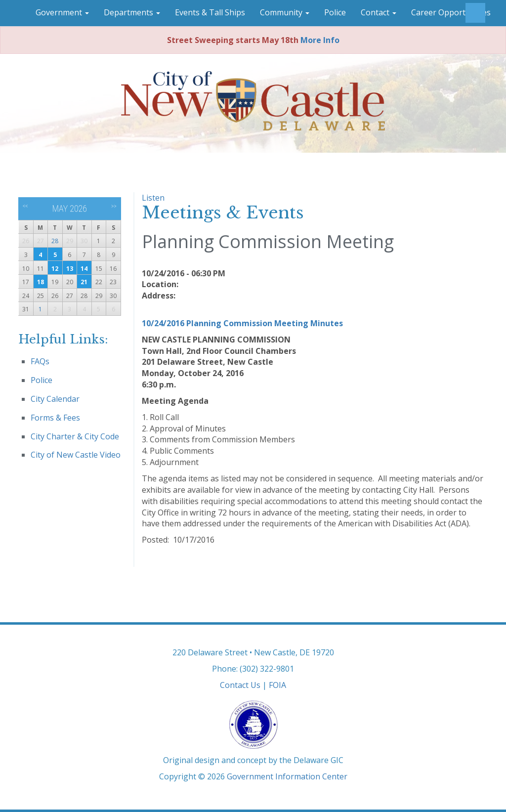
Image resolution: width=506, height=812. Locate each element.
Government (62, 12)
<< (25, 206)
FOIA (277, 685)
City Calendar (55, 399)
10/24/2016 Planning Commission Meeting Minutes (242, 323)
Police (335, 12)
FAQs (40, 361)
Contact (379, 12)
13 (70, 269)
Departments (132, 12)
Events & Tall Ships (210, 12)
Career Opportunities (451, 12)
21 (84, 282)
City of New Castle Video (76, 455)
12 (55, 269)
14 (84, 269)
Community (285, 12)
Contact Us (240, 685)
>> (114, 206)
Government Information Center (287, 776)
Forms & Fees (55, 418)
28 (55, 241)
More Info (320, 40)
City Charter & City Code (75, 436)
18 (41, 282)
